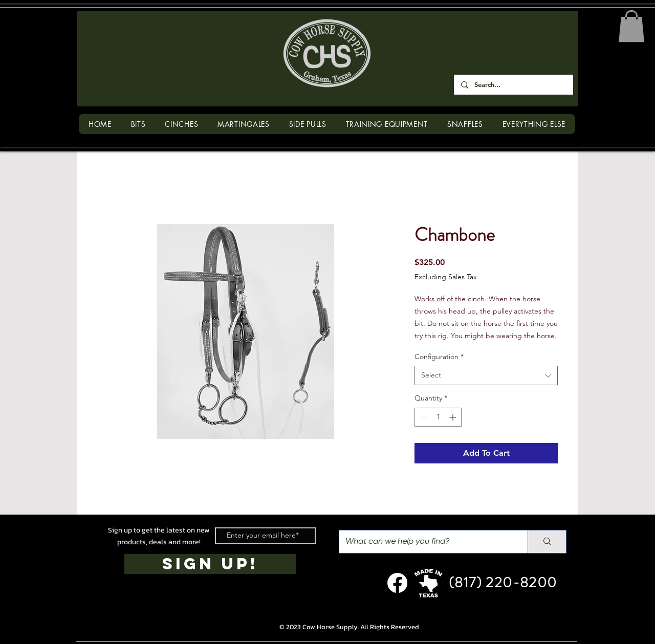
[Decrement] (422, 417)
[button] (631, 26)
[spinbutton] (438, 417)
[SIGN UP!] (210, 564)
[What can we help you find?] (426, 542)
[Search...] (513, 85)
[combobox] (486, 375)
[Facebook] (397, 583)
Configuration (439, 357)
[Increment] (454, 417)
